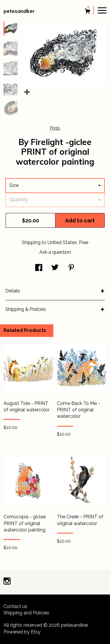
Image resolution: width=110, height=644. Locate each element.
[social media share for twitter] (55, 268)
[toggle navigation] (102, 10)
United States (62, 242)
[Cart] (88, 12)
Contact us (15, 606)
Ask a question (55, 252)
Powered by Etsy (22, 632)
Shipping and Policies (26, 613)
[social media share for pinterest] (71, 268)
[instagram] (7, 582)
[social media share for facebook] (39, 268)
